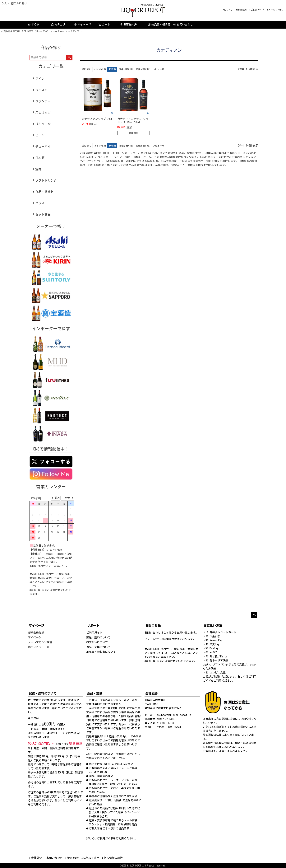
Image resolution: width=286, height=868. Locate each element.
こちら (63, 566)
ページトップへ (254, 615)
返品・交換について (98, 647)
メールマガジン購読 (40, 642)
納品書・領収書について (101, 652)
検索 (69, 58)
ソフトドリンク (46, 180)
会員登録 (242, 10)
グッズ (40, 203)
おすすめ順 (100, 69)
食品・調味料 (44, 192)
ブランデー (43, 101)
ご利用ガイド (257, 10)
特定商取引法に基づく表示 (83, 858)
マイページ (82, 25)
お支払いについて (97, 642)
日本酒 (40, 158)
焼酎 (38, 169)
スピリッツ (43, 113)
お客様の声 (128, 25)
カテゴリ (58, 25)
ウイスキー (59, 31)
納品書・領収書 (159, 25)
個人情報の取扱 (113, 858)
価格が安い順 (126, 69)
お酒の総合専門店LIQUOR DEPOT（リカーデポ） (25, 31)
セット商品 (43, 214)
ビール (40, 135)
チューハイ (43, 147)
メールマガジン (276, 10)
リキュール (43, 124)
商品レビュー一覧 (39, 647)
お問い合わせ (183, 25)
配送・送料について (98, 637)
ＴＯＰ (34, 25)
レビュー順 (158, 69)
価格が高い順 (143, 69)
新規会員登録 (36, 633)
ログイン (229, 10)
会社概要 (36, 858)
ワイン (40, 79)
